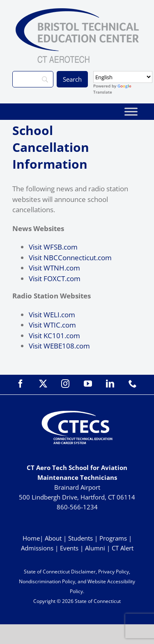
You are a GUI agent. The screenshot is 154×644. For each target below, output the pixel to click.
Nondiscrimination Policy (47, 581)
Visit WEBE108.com (59, 346)
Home (31, 538)
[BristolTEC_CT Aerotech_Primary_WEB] (77, 12)
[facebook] (21, 384)
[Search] (33, 79)
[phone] (133, 384)
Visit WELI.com (52, 315)
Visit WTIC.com (52, 325)
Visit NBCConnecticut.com (70, 258)
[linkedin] (110, 384)
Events (69, 548)
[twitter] (43, 384)
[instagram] (65, 384)
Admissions (37, 548)
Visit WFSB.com (53, 247)
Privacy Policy (114, 572)
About (53, 538)
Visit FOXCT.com (55, 278)
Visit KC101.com (54, 336)
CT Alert (123, 548)
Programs (113, 538)
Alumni (96, 548)
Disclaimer (83, 572)
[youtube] (88, 384)
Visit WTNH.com (54, 268)
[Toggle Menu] (131, 111)
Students (80, 538)
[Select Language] (123, 77)
